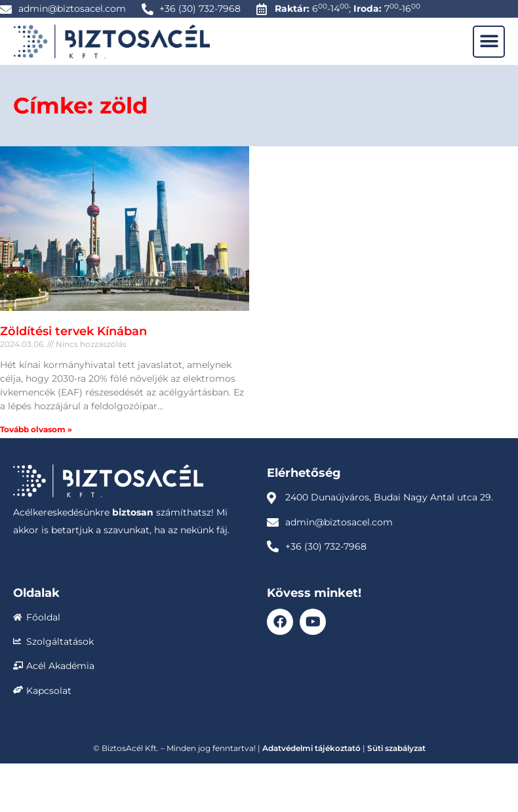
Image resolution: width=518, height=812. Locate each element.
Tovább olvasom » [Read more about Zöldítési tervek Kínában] (36, 429)
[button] (489, 42)
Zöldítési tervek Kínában (73, 331)
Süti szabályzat (396, 748)
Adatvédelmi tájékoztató (311, 748)
